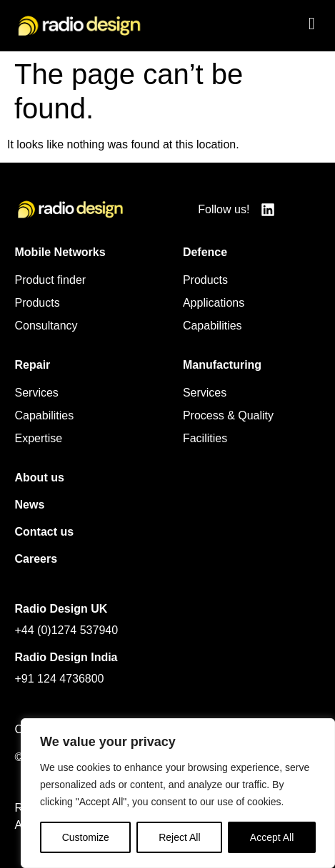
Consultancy (46, 326)
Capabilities (212, 326)
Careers (36, 559)
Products (37, 303)
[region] (178, 793)
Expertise (39, 438)
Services (37, 393)
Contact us (45, 532)
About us (40, 478)
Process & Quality (228, 415)
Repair (33, 365)
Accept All (272, 837)
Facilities (205, 438)
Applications (214, 303)
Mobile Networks (60, 252)
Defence (205, 252)
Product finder (51, 280)
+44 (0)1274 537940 (67, 630)
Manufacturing (222, 365)
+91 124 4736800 (60, 679)
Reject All (179, 837)
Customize (86, 837)
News (30, 505)
